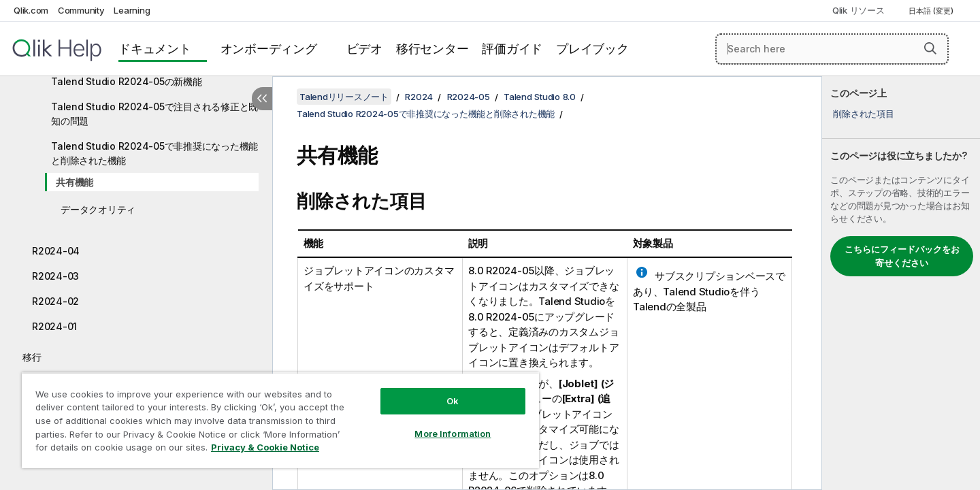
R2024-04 (56, 251)
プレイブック (592, 49)
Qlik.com (31, 10)
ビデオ (364, 49)
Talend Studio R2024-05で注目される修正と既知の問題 (154, 114)
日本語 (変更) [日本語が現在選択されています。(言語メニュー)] (932, 11)
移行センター (432, 49)
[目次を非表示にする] (262, 99)
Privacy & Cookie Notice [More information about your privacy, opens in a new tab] (265, 447)
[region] (280, 420)
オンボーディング (269, 49)
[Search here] (832, 49)
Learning (132, 10)
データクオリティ (98, 209)
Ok (453, 401)
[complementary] (901, 283)
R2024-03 (55, 276)
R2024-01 (54, 326)
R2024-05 (469, 97)
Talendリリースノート (344, 97)
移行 (32, 357)
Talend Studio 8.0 (540, 97)
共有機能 (75, 182)
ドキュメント (155, 49)
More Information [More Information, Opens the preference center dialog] (453, 434)
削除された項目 (863, 114)
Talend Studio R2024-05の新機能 (127, 81)
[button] (930, 48)
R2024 (419, 97)
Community (81, 10)
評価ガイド (512, 49)
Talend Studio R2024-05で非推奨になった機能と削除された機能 (154, 153)
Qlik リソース (859, 10)
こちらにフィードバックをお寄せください (902, 256)
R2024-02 (55, 301)
